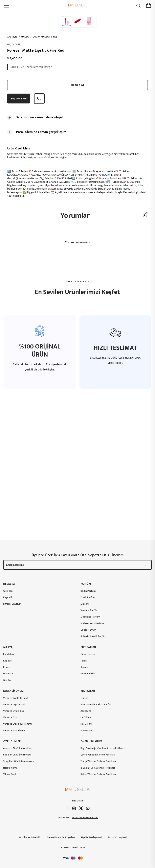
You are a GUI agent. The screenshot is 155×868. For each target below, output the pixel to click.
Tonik (84, 661)
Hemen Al (78, 85)
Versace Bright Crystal (15, 698)
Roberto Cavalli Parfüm (93, 636)
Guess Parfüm (88, 630)
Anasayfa (12, 37)
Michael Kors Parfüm (92, 623)
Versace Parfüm (89, 610)
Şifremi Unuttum (12, 604)
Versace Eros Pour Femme (18, 724)
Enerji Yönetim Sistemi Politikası (98, 761)
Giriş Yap (8, 591)
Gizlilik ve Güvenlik (30, 837)
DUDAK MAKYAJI (41, 37)
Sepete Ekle (19, 99)
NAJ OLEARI (14, 44)
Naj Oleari (86, 724)
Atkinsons (86, 711)
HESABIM (9, 584)
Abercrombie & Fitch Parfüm (96, 704)
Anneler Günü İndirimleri (17, 748)
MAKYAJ (25, 37)
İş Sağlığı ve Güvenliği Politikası (98, 768)
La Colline (86, 717)
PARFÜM (86, 584)
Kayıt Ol (7, 597)
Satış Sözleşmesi (117, 837)
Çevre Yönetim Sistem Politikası (98, 755)
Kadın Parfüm (88, 591)
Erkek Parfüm (88, 597)
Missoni (85, 604)
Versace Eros (10, 717)
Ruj (55, 37)
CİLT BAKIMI (88, 647)
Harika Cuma (10, 768)
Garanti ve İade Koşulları (61, 837)
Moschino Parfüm (90, 617)
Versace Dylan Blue (14, 711)
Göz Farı (8, 680)
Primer (7, 667)
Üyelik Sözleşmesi (91, 837)
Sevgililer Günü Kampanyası (19, 761)
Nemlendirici (88, 674)
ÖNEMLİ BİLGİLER (91, 741)
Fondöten (8, 654)
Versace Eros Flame (14, 730)
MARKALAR (88, 691)
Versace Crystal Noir (14, 704)
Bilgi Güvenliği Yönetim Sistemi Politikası (103, 748)
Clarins (84, 698)
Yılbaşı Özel (10, 774)
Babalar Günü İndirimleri (17, 755)
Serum (84, 667)
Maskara (8, 674)
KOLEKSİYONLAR (14, 691)
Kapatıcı (8, 661)
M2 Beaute (86, 730)
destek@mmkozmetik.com (85, 818)
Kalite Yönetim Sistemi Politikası (98, 774)
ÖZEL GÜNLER (12, 741)
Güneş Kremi (88, 654)
